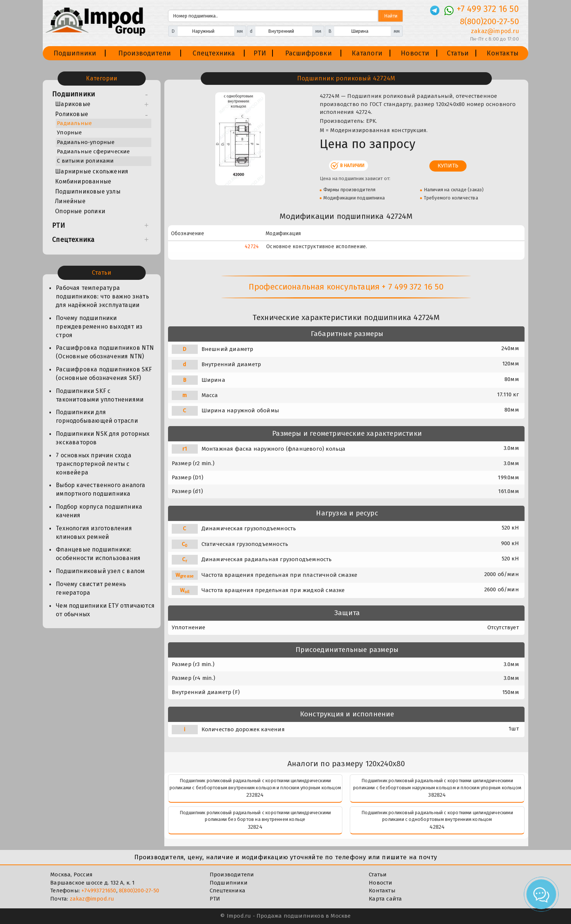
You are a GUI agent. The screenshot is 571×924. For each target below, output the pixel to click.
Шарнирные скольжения (92, 171)
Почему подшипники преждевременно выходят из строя (99, 327)
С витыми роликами (85, 161)
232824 (255, 795)
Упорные (69, 132)
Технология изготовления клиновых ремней (94, 533)
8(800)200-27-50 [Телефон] (489, 21)
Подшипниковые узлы (88, 191)
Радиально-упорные (86, 142)
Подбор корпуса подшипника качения (99, 511)
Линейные (70, 201)
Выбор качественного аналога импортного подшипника (100, 489)
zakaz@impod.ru (92, 899)
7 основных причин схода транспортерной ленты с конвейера (93, 464)
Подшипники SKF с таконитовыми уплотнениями (100, 395)
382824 (437, 795)
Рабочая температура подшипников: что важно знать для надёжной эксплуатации (102, 296)
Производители (145, 53)
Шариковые (73, 104)
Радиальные (74, 123)
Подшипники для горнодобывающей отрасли (97, 416)
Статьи (458, 53)
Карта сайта (385, 899)
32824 (255, 827)
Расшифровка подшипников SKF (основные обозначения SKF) (104, 374)
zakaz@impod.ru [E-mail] (495, 31)
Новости (415, 53)
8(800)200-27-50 (139, 891)
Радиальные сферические (93, 151)
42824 (437, 827)
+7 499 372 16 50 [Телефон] (488, 9)
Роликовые (72, 114)
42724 (252, 247)
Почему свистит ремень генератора (91, 588)
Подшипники (75, 53)
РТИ (260, 53)
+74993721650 (99, 891)
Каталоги (367, 53)
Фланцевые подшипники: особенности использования (98, 554)
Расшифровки (308, 53)
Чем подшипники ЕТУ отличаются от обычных (105, 610)
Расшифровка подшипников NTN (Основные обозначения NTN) (105, 352)
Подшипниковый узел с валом (100, 571)
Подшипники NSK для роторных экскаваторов (103, 438)
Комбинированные (83, 181)
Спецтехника (214, 53)
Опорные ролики (80, 211)
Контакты (503, 53)
